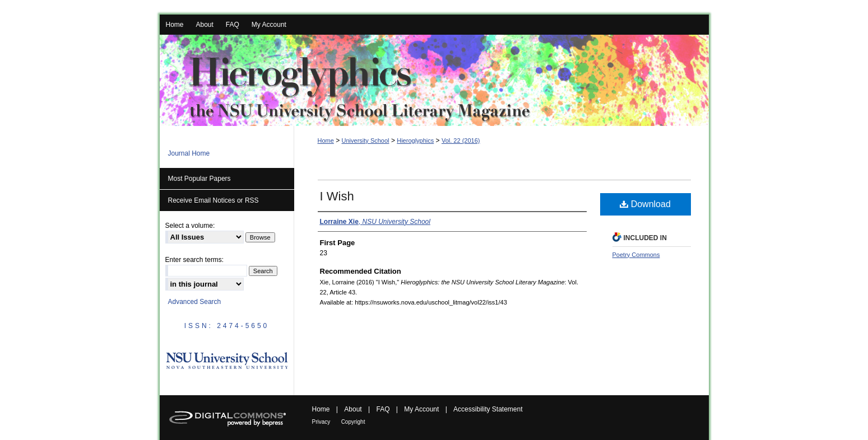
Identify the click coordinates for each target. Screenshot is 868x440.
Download (645, 204)
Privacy (321, 422)
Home (326, 141)
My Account (421, 409)
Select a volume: (190, 226)
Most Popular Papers (199, 179)
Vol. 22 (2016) (461, 141)
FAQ (383, 409)
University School (366, 141)
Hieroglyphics (415, 141)
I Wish (337, 196)
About (353, 409)
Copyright (353, 422)
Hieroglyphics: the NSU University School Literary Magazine (434, 80)
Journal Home (189, 153)
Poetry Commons (636, 255)
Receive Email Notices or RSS (213, 200)
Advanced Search (195, 302)
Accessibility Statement (488, 409)
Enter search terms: (195, 260)
